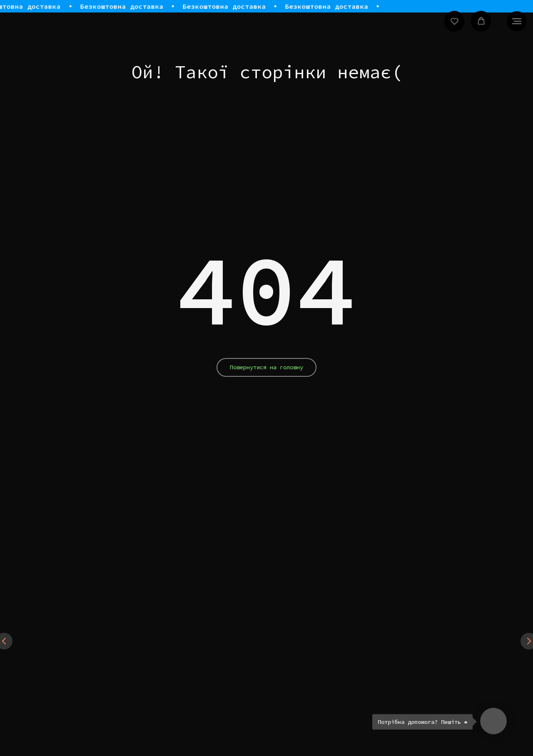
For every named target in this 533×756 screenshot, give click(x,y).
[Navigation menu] (517, 21)
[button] (455, 21)
